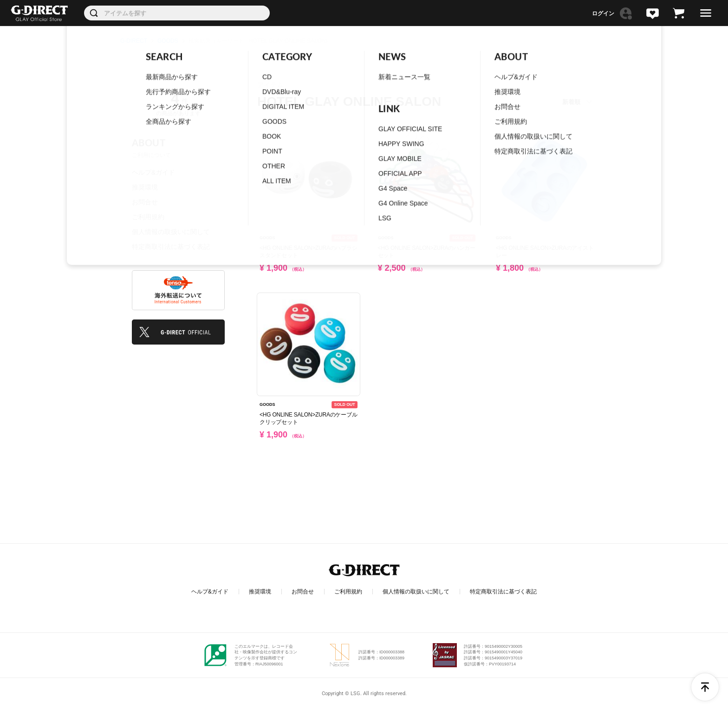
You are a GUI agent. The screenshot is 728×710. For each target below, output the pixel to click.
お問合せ (145, 202)
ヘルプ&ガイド (153, 172)
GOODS (168, 41)
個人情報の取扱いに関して (171, 232)
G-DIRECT (134, 41)
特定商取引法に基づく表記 (171, 247)
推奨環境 (145, 187)
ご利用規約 (148, 217)
